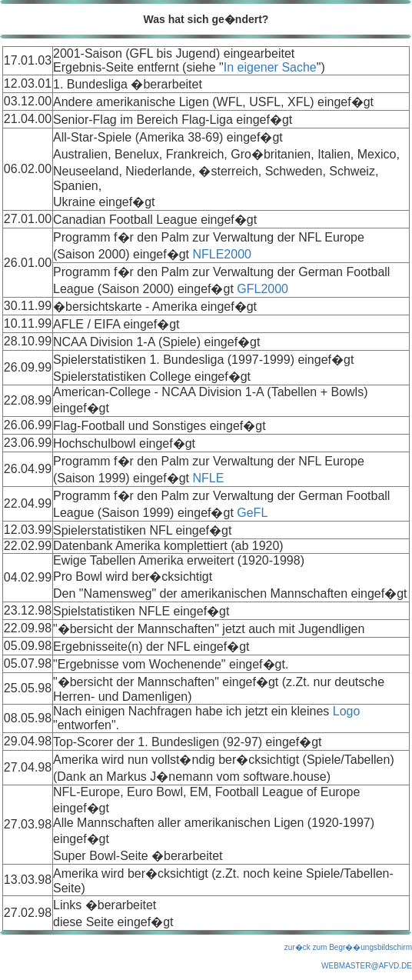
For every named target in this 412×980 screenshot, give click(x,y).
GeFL (252, 513)
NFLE (208, 478)
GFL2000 (262, 289)
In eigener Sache (270, 67)
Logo (347, 711)
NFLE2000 (222, 254)
